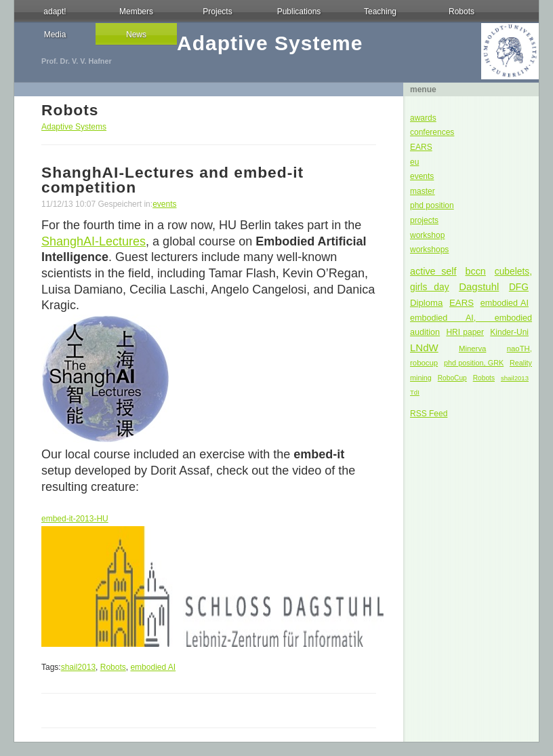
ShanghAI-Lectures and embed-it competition (172, 180)
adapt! (55, 12)
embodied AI (505, 303)
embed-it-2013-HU (75, 519)
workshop (427, 235)
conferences (432, 132)
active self (433, 271)
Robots (462, 12)
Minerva (473, 349)
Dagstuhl (479, 286)
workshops (429, 250)
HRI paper (465, 332)
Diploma (426, 303)
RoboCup (452, 378)
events (422, 176)
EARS (421, 147)
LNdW (424, 347)
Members (136, 12)
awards (423, 118)
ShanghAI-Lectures (94, 241)
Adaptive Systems (74, 127)
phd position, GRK (474, 363)
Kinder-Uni (509, 332)
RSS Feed (429, 414)
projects (424, 220)
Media (55, 35)
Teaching (380, 12)
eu (414, 162)
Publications (299, 12)
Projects (217, 12)
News (136, 35)
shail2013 (515, 378)
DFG (519, 287)
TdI (415, 392)
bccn (475, 271)
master (423, 191)
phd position (432, 205)
